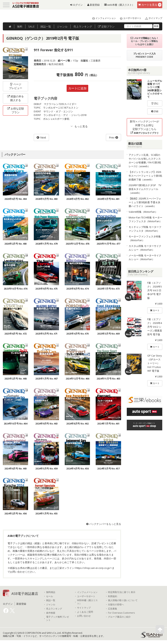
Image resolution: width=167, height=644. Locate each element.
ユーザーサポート (129, 18)
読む (155, 103)
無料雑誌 (51, 592)
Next (43, 137)
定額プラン (106, 26)
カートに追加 (77, 88)
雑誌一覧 (51, 600)
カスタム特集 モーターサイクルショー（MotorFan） (145, 248)
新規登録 (93, 5)
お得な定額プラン (16, 110)
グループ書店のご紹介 (119, 617)
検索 (156, 26)
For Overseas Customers (121, 613)
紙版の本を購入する (16, 98)
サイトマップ (152, 18)
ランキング (83, 26)
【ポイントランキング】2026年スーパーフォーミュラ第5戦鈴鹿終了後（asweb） (145, 176)
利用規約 (113, 596)
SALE (31, 26)
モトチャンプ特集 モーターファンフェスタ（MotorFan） (145, 229)
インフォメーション (102, 18)
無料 (20, 26)
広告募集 (113, 609)
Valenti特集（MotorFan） (143, 212)
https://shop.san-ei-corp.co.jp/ (93, 568)
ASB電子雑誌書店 (25, 594)
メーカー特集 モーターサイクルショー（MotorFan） (145, 257)
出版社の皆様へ (116, 605)
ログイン (76, 5)
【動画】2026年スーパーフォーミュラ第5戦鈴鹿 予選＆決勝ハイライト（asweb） (145, 202)
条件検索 (51, 613)
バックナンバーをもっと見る (104, 524)
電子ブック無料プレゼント (58, 618)
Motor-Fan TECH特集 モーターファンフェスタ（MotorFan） (145, 219)
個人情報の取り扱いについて (123, 600)
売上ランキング (54, 609)
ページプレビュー (16, 86)
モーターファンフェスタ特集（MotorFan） (145, 238)
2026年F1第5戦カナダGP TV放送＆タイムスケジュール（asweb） (145, 189)
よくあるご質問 (85, 612)
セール (50, 596)
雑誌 (46, 26)
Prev (112, 137)
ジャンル (62, 26)
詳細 (155, 111)
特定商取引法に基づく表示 (122, 592)
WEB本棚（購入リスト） (87, 602)
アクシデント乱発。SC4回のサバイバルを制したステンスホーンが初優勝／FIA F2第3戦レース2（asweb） (145, 161)
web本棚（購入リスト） (119, 5)
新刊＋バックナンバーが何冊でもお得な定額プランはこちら (144, 127)
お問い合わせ (84, 616)
